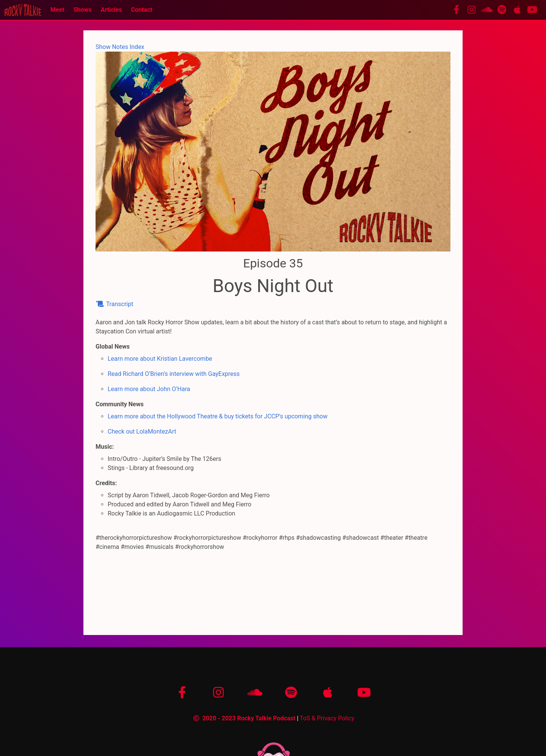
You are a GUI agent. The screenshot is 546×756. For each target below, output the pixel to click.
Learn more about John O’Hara (149, 389)
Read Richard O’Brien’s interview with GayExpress (174, 374)
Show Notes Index (120, 47)
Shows (83, 10)
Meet (57, 10)
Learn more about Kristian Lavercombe (160, 359)
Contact (142, 10)
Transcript (114, 304)
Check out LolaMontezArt (142, 431)
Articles (111, 10)
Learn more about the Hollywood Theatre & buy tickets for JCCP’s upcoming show (218, 416)
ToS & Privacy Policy (327, 718)
